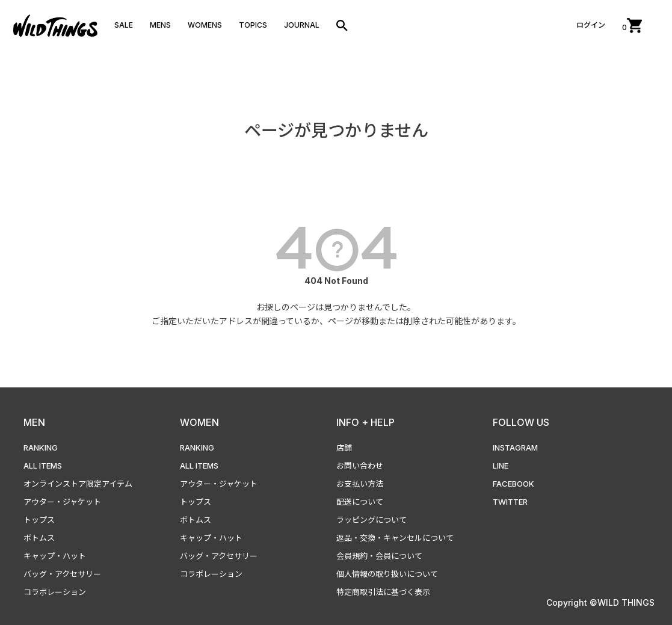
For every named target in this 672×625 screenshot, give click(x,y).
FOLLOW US (521, 422)
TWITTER (510, 502)
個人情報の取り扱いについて (387, 574)
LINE (501, 466)
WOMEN (199, 422)
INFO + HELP (365, 422)
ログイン (591, 25)
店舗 (344, 448)
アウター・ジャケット (62, 502)
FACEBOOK (513, 484)
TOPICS (253, 25)
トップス (39, 520)
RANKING (41, 448)
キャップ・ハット (55, 556)
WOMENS (205, 25)
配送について (360, 502)
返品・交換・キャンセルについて (395, 538)
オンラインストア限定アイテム (78, 484)
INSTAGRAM (515, 448)
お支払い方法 (360, 484)
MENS (160, 25)
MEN (34, 422)
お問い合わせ (360, 466)
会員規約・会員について (379, 556)
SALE (124, 25)
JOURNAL (302, 25)
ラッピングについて (371, 520)
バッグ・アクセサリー (62, 574)
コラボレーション (55, 592)
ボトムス (39, 538)
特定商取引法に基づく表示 (383, 592)
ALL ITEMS (43, 466)
